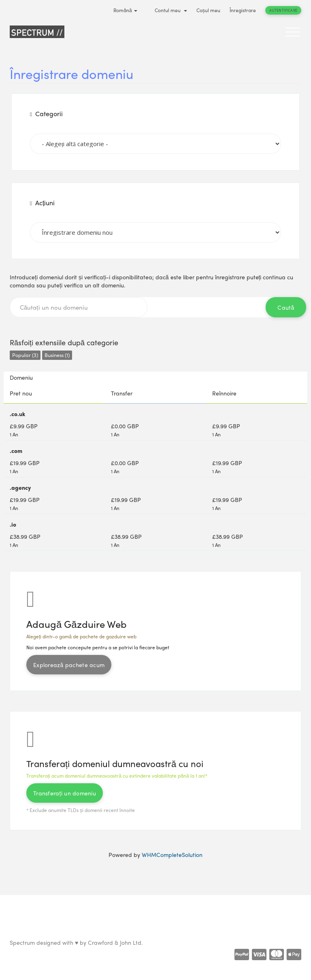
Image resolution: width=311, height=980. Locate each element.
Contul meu (171, 10)
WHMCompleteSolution (172, 855)
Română (125, 10)
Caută (286, 307)
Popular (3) (25, 355)
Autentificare (283, 10)
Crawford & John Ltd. (115, 942)
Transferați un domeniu (65, 793)
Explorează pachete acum (69, 665)
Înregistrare (243, 10)
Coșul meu (208, 10)
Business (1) (57, 355)
